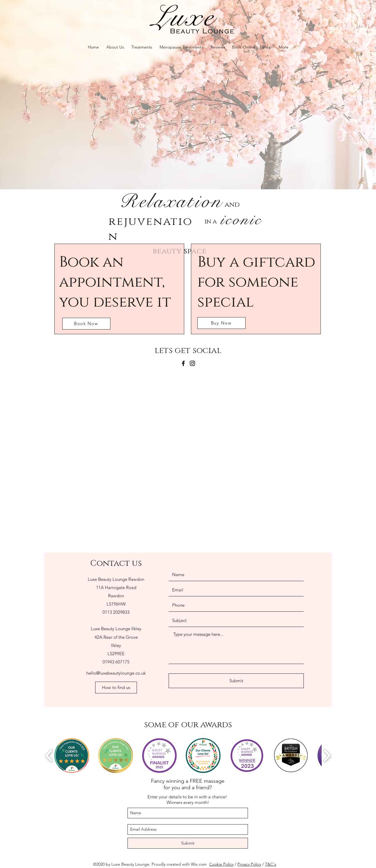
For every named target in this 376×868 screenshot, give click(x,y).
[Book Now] (86, 324)
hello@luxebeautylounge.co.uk (116, 673)
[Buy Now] (221, 323)
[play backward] (49, 755)
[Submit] (236, 681)
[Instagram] (192, 363)
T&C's (271, 864)
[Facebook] (183, 363)
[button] (72, 756)
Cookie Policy (221, 864)
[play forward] (327, 755)
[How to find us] (116, 688)
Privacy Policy (249, 864)
